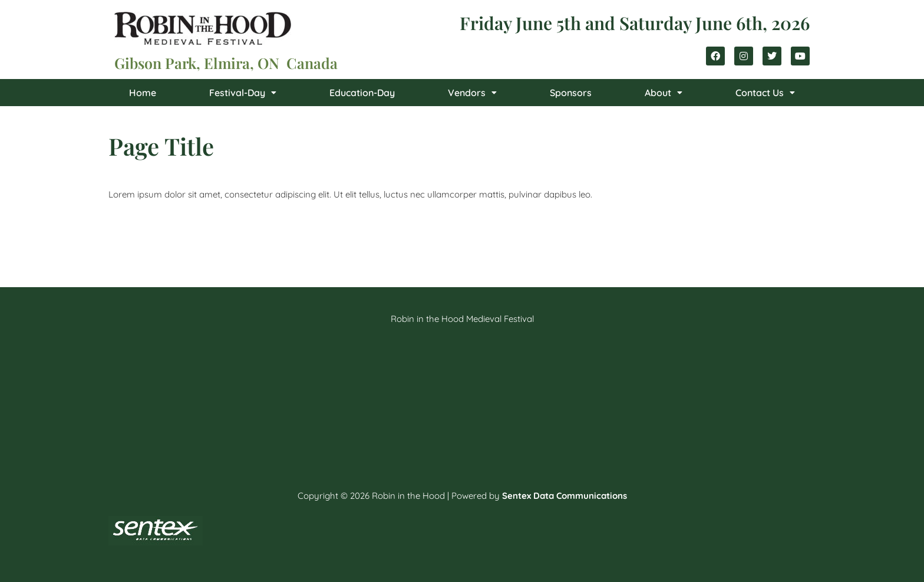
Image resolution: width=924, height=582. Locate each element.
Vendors (472, 93)
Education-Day (362, 93)
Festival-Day (243, 93)
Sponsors (571, 93)
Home (143, 93)
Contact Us (765, 93)
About (664, 93)
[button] (243, 93)
